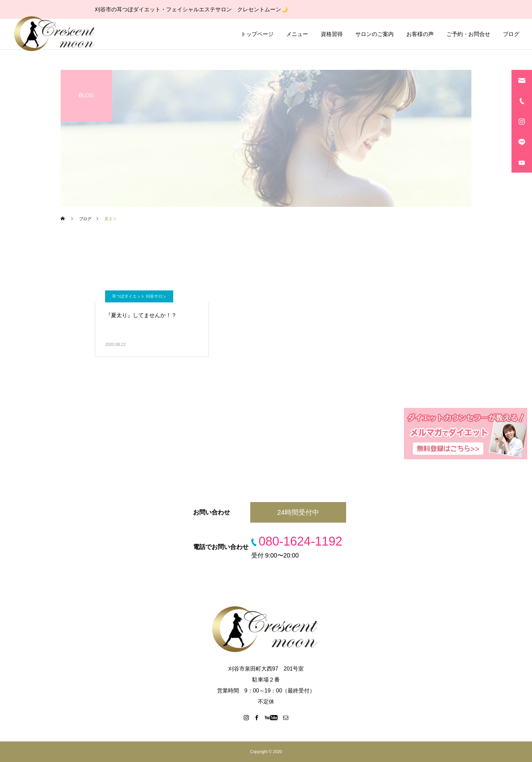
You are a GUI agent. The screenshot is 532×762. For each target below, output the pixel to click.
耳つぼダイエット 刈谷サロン (139, 296)
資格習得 (332, 34)
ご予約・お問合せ (468, 34)
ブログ (511, 34)
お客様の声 (420, 34)
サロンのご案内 (375, 34)
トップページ (257, 34)
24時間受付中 (298, 512)
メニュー (297, 34)
